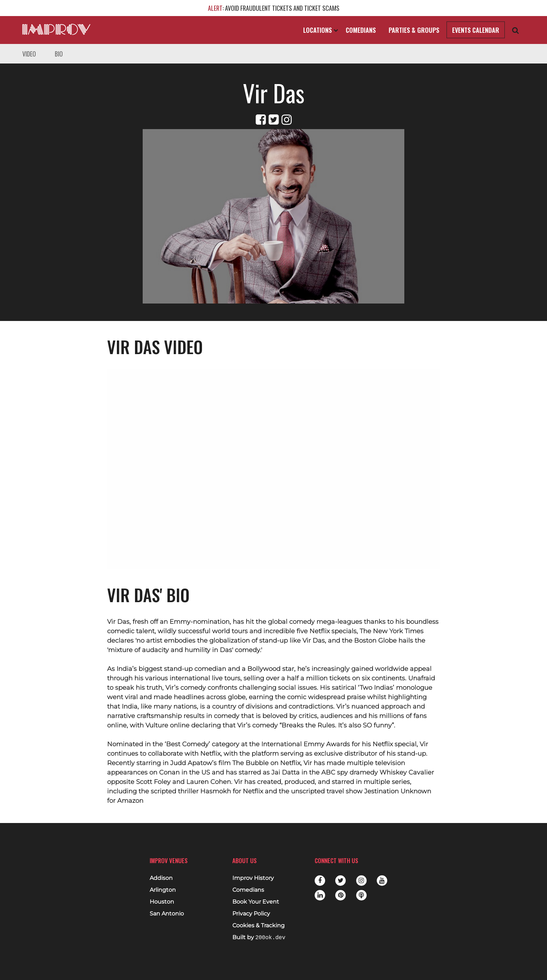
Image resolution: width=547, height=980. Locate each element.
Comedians (361, 30)
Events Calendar (476, 30)
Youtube (382, 881)
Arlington (163, 890)
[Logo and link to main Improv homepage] (56, 29)
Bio (59, 54)
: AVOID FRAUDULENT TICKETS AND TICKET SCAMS (274, 8)
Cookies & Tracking (258, 926)
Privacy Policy (251, 914)
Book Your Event (256, 902)
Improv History (253, 878)
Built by (259, 938)
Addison (161, 878)
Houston (162, 902)
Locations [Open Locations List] (321, 30)
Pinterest (340, 895)
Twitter (340, 881)
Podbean (361, 895)
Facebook (320, 881)
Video (29, 54)
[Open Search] (516, 30)
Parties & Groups (414, 30)
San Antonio (167, 914)
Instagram (361, 881)
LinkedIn (320, 895)
